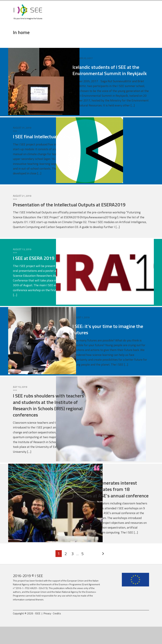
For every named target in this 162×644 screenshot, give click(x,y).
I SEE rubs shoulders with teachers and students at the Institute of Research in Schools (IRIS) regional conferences (51, 416)
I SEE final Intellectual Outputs (50, 148)
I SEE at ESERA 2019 (38, 269)
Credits (58, 631)
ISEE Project (28, 14)
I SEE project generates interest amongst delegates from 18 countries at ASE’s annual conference (111, 503)
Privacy (48, 631)
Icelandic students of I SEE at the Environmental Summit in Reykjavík (108, 78)
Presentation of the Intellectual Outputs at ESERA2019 (80, 216)
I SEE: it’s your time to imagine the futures (109, 340)
